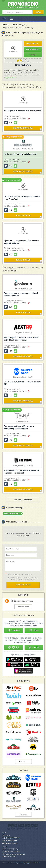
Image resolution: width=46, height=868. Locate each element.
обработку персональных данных (23, 579)
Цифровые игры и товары (22, 601)
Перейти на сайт (33, 43)
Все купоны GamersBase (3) (23, 377)
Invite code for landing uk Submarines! (20, 154)
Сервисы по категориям (11, 851)
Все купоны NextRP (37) (23, 333)
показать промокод (23, 128)
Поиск (5, 846)
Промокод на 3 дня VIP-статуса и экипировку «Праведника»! (19, 427)
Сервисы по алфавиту (10, 849)
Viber (34, 630)
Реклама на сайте (9, 857)
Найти (38, 12)
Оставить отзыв (23, 585)
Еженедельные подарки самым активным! (23, 111)
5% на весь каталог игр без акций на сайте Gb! (23, 383)
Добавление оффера (10, 843)
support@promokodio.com (31, 863)
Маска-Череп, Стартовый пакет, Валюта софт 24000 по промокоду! (22, 339)
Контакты (6, 835)
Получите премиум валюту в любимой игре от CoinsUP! (21, 294)
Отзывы (33, 55)
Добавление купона (10, 840)
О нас (4, 833)
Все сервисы (23, 761)
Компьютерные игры (12, 513)
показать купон (23, 216)
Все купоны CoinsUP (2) (23, 288)
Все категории (23, 607)
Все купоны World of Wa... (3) (23, 149)
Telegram (13, 630)
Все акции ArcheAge (23, 500)
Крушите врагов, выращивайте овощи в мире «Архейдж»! (22, 242)
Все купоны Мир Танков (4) (23, 466)
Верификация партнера (11, 838)
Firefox (34, 647)
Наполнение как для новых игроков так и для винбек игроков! (22, 472)
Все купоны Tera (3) (23, 421)
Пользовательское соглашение (14, 854)
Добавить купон (33, 49)
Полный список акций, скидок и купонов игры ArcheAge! (22, 198)
